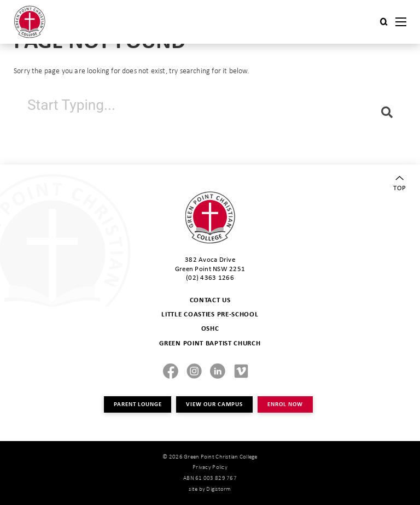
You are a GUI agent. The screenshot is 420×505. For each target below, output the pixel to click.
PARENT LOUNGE (138, 404)
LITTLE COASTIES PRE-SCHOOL (210, 314)
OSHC (210, 328)
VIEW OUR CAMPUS (214, 404)
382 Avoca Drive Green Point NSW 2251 (210, 263)
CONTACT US (210, 300)
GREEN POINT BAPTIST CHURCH (210, 343)
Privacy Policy (210, 467)
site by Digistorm (210, 489)
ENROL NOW (285, 404)
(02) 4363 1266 (210, 277)
